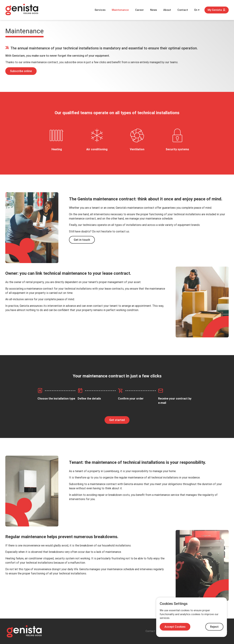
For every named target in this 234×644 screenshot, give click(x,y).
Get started (117, 420)
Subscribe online (21, 71)
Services (100, 10)
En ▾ (197, 10)
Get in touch (82, 240)
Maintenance (120, 10)
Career (139, 10)
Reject (214, 627)
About (167, 10)
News (154, 10)
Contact (183, 10)
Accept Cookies (175, 627)
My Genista (217, 10)
